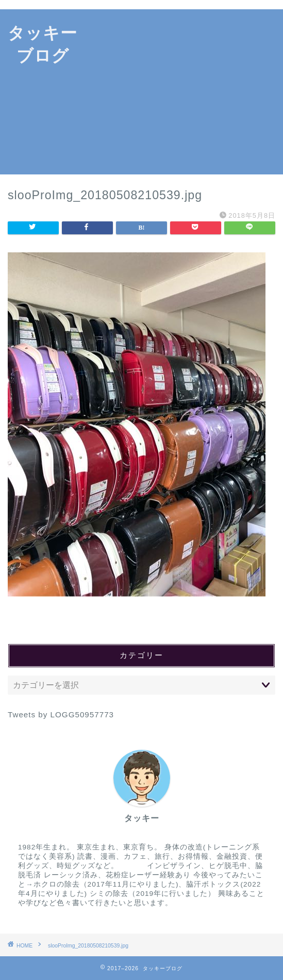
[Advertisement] (184, 92)
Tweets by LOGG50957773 (61, 714)
